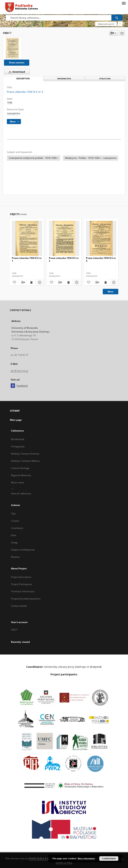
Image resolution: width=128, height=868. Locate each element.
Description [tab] (23, 79)
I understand (109, 859)
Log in (14, 629)
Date (14, 535)
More (111, 292)
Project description (21, 577)
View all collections (21, 493)
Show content (17, 63)
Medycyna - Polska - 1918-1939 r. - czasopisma (91, 158)
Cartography (18, 446)
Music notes (17, 482)
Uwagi (14, 542)
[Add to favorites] (122, 33)
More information (86, 859)
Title (13, 514)
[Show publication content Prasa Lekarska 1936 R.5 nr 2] (68, 282)
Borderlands (18, 439)
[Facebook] (13, 386)
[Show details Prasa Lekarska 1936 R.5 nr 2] (76, 282)
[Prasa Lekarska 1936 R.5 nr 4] (101, 238)
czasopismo (14, 113)
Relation (15, 557)
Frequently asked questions (26, 599)
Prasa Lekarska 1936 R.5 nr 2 (64, 259)
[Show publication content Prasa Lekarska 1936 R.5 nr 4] (105, 282)
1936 (10, 103)
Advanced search (106, 24)
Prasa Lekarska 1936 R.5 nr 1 (27, 259)
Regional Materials (21, 475)
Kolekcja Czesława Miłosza (25, 461)
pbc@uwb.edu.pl (19, 371)
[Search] (117, 18)
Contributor (17, 528)
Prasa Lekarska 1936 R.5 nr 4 (101, 259)
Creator (15, 521)
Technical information (23, 591)
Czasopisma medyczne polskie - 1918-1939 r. (34, 158)
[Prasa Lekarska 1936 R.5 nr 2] (64, 238)
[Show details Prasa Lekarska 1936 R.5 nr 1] (39, 282)
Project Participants (21, 584)
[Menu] (124, 3)
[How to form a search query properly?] (120, 24)
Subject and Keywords (23, 550)
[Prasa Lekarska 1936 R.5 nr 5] (12, 48)
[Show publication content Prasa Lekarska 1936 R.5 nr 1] (31, 282)
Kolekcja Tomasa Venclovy (25, 454)
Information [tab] (64, 79)
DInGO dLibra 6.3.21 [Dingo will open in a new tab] (41, 858)
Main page (16, 420)
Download (16, 72)
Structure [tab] (105, 79)
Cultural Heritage (20, 468)
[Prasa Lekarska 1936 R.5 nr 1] (27, 238)
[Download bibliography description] (23, 282)
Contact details (19, 606)
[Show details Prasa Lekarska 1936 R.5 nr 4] (113, 282)
